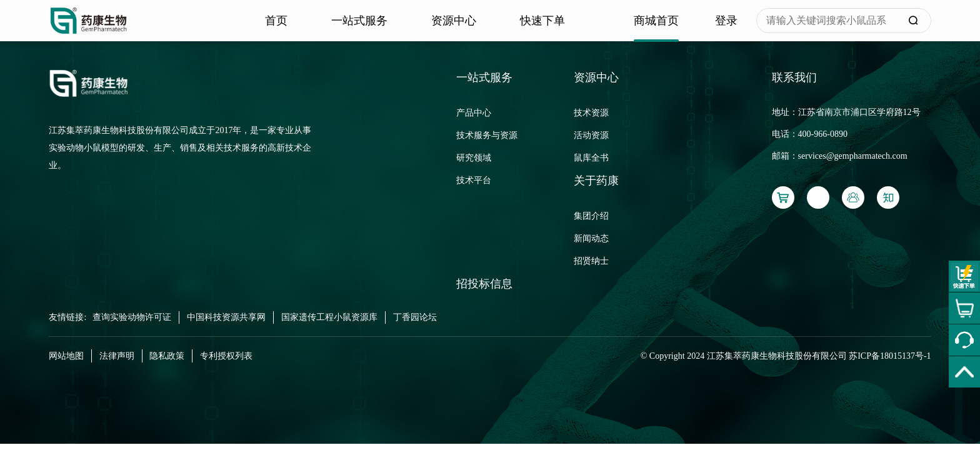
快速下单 (542, 21)
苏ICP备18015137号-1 (890, 356)
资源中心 (454, 21)
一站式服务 (359, 21)
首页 (276, 21)
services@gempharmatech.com (853, 156)
